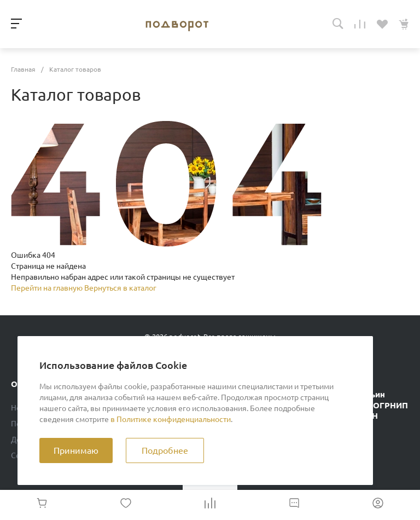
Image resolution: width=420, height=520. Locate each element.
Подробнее (165, 450)
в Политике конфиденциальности (171, 419)
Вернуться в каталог (120, 288)
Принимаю (76, 450)
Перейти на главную (48, 288)
